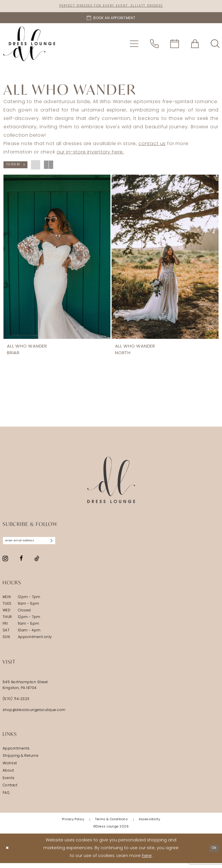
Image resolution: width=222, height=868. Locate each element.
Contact (10, 790)
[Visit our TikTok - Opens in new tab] (37, 563)
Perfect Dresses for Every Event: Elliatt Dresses (111, 7)
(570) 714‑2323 (16, 704)
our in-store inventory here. (90, 154)
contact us (152, 145)
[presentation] (57, 258)
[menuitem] (134, 45)
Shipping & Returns (21, 761)
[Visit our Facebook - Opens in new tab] (21, 563)
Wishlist (10, 768)
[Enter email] (36, 544)
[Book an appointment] (111, 19)
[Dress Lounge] (111, 483)
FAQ (6, 798)
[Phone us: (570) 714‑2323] (154, 45)
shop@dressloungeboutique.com (34, 715)
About (8, 776)
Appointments (16, 754)
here (147, 861)
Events (9, 783)
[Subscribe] (65, 544)
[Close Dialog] (9, 853)
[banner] (29, 45)
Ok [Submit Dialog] (213, 853)
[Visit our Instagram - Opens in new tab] (5, 563)
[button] (134, 45)
